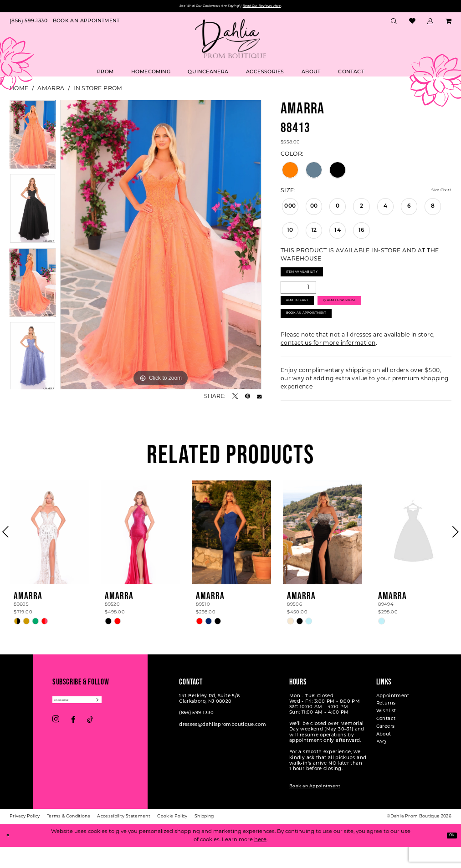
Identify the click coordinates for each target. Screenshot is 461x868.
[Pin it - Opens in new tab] (248, 398)
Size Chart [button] (436, 192)
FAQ (381, 764)
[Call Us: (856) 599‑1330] (28, 23)
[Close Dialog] (10, 857)
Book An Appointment (320, 333)
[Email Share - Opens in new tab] (259, 398)
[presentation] (49, 554)
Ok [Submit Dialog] (449, 856)
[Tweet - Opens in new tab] (235, 398)
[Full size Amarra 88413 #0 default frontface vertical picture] (161, 247)
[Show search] (394, 23)
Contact (386, 741)
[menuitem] (28, 23)
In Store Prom (98, 90)
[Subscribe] (125, 723)
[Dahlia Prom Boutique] (230, 41)
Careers (386, 748)
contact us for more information (328, 365)
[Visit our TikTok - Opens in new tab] (90, 745)
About (384, 756)
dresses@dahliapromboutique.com (223, 746)
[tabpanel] (33, 139)
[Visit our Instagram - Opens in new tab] (56, 745)
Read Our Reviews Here (279, 7)
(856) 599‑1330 (196, 735)
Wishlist (386, 733)
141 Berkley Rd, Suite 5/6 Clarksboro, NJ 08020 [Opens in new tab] (209, 720)
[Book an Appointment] (86, 23)
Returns (386, 725)
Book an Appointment (315, 808)
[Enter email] (91, 723)
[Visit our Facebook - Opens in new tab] (73, 745)
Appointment (393, 717)
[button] (430, 23)
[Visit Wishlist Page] (412, 23)
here (260, 860)
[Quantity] (298, 295)
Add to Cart (306, 313)
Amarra (51, 90)
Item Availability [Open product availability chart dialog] (312, 277)
